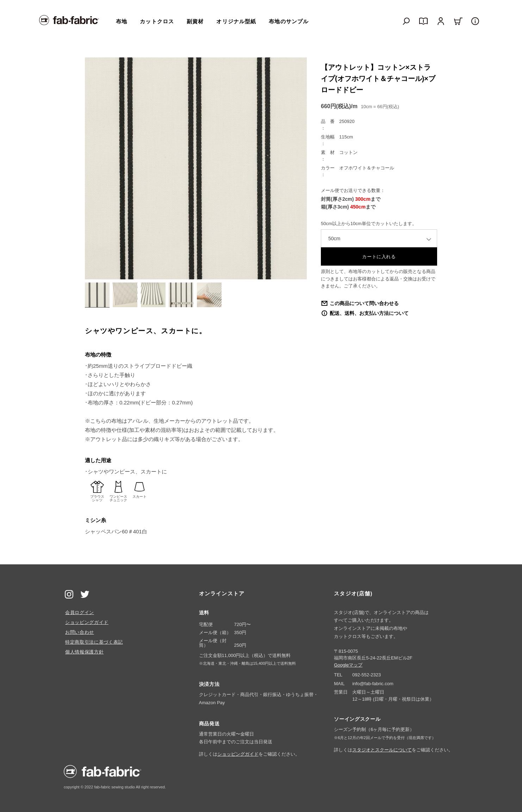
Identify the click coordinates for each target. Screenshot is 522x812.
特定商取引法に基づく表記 (94, 642)
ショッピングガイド (87, 622)
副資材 (195, 21)
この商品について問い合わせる (364, 303)
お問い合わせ (80, 632)
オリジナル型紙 (236, 21)
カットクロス (157, 21)
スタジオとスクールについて (382, 750)
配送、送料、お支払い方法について (369, 313)
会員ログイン (80, 612)
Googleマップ (348, 665)
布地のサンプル (289, 21)
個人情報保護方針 (84, 652)
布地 (122, 21)
